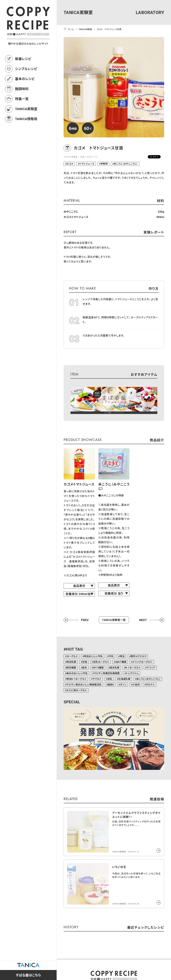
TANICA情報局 (26, 119)
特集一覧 (22, 99)
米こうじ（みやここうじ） (126, 164)
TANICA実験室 (26, 109)
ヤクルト (97, 679)
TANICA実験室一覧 (114, 620)
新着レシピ (23, 59)
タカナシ (150, 685)
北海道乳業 (124, 679)
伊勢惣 (104, 164)
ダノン (123, 685)
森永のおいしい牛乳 (77, 673)
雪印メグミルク (139, 656)
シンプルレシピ (26, 69)
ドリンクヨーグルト (142, 662)
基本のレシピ (25, 79)
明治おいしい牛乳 (93, 656)
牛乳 (111, 656)
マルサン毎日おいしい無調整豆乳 (84, 685)
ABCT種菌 (121, 662)
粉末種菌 (71, 668)
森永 (85, 668)
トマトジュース (87, 164)
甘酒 (82, 157)
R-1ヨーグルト (133, 668)
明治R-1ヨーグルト (76, 679)
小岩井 (136, 685)
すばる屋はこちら (28, 975)
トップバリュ (132, 673)
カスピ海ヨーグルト (77, 690)
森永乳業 (115, 668)
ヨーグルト (72, 656)
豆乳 (110, 679)
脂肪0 (111, 685)
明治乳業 (71, 662)
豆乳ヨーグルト (101, 662)
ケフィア (151, 668)
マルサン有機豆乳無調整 (107, 673)
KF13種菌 (98, 668)
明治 (122, 656)
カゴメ (70, 164)
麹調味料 (22, 89)
